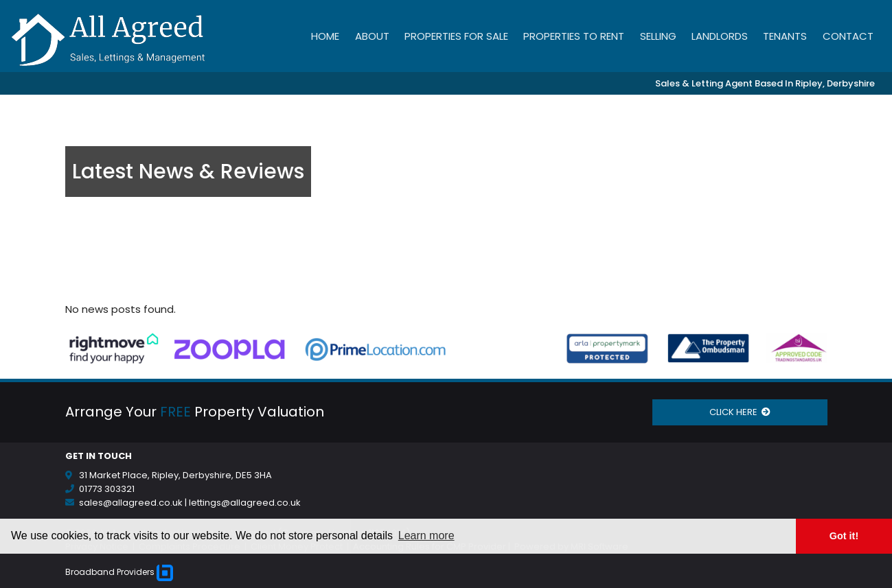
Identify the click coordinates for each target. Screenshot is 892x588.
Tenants (785, 36)
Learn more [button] (426, 536)
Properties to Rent (574, 36)
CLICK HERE (740, 412)
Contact (848, 36)
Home (325, 36)
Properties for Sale (456, 36)
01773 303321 (107, 489)
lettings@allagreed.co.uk (245, 503)
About (372, 36)
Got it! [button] (844, 536)
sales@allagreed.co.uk (131, 503)
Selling (658, 36)
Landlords (720, 36)
